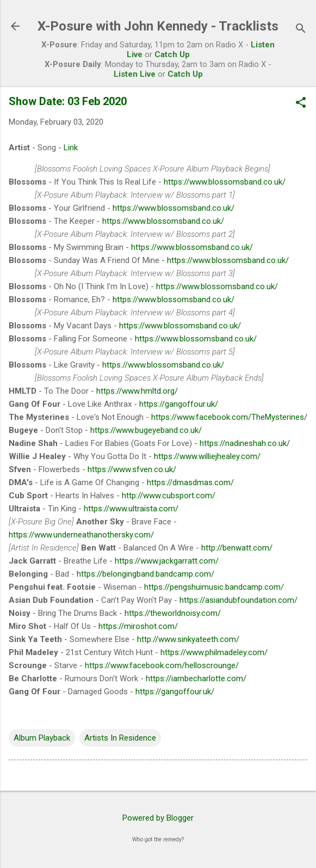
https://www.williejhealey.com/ (207, 456)
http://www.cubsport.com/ (169, 496)
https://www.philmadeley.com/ (214, 652)
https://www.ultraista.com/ (131, 509)
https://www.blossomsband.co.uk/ (225, 182)
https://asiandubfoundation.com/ (238, 600)
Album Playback (42, 738)
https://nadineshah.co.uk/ (245, 443)
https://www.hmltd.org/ (137, 391)
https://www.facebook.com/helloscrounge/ (162, 665)
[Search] (301, 30)
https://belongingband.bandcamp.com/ (145, 574)
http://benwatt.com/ (237, 548)
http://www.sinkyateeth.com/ (188, 639)
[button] (301, 103)
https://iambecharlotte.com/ (196, 678)
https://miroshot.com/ (138, 626)
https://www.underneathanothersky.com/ (81, 535)
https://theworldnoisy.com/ (173, 613)
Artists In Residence (120, 738)
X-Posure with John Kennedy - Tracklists (158, 26)
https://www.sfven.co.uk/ (132, 469)
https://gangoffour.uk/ (179, 404)
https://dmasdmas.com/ (190, 482)
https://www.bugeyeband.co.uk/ (146, 430)
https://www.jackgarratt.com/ (167, 561)
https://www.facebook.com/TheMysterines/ (229, 417)
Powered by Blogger (158, 818)
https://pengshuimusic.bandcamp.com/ (214, 587)
